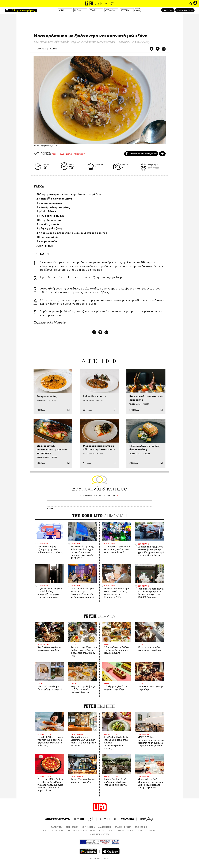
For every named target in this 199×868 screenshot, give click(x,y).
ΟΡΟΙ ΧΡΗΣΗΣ (141, 827)
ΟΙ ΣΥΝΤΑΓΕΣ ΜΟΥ (185, 10)
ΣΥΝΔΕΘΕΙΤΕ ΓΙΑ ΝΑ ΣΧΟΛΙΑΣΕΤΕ (98, 495)
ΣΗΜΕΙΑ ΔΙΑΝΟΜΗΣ (148, 831)
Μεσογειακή (79, 154)
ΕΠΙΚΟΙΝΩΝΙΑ (72, 827)
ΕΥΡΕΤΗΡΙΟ (168, 10)
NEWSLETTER (88, 827)
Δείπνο (69, 154)
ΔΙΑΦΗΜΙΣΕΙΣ (105, 827)
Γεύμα (62, 154)
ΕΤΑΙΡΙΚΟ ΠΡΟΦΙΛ (123, 827)
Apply (138, 10)
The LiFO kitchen (40, 49)
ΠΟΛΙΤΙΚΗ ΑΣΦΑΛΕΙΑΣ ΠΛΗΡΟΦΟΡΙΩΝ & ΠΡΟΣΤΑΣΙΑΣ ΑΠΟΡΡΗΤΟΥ (73, 831)
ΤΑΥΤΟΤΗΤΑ (57, 827)
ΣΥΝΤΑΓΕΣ (105, 3)
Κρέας (55, 154)
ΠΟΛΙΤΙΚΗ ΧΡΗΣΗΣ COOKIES (121, 831)
